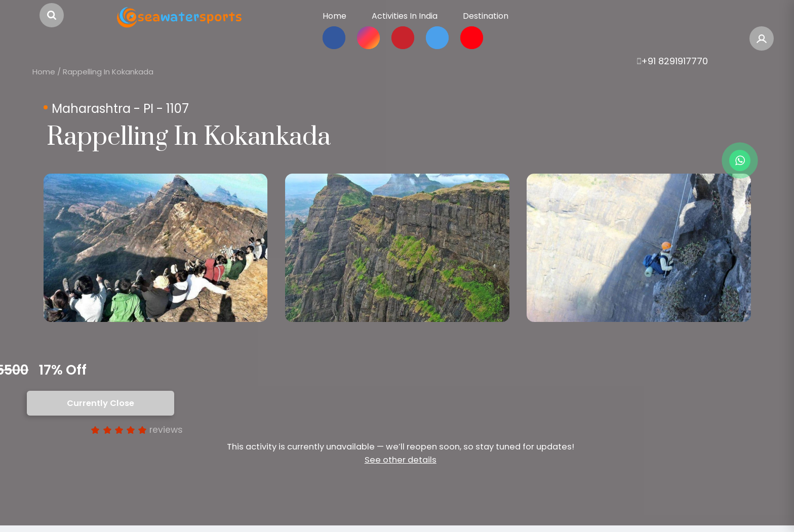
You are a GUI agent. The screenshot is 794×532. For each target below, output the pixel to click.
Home (44, 72)
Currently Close (101, 403)
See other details (401, 460)
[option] (155, 248)
